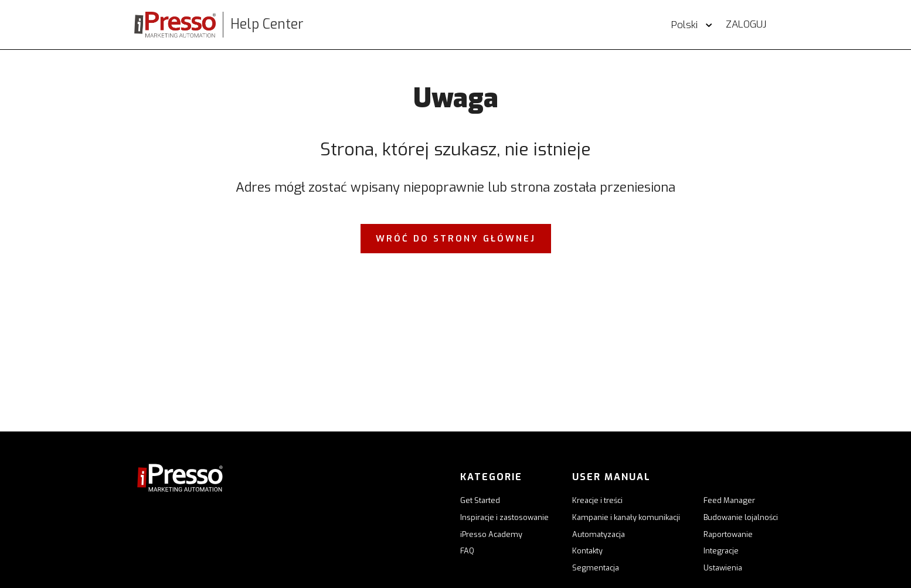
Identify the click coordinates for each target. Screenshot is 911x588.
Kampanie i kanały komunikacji (626, 517)
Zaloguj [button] (746, 24)
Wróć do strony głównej (456, 239)
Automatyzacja (599, 534)
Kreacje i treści (597, 500)
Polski (686, 25)
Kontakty (587, 551)
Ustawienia (723, 568)
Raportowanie (728, 534)
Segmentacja (596, 568)
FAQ (467, 551)
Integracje (721, 551)
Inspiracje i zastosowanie (504, 517)
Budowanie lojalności (741, 517)
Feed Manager (729, 500)
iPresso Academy (491, 534)
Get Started (480, 500)
